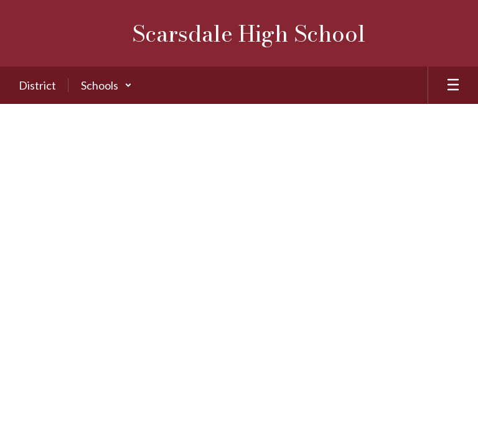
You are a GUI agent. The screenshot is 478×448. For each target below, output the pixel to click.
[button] (106, 85)
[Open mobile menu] (453, 85)
